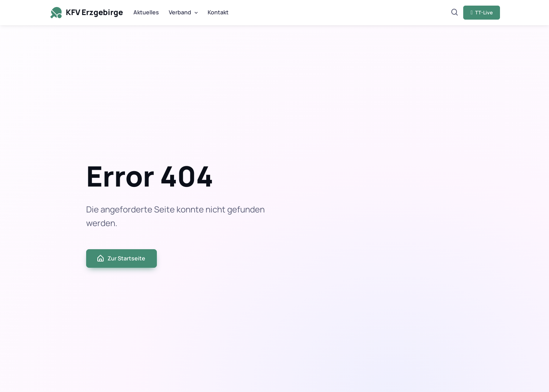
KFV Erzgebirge (86, 13)
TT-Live (482, 12)
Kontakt (218, 12)
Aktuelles (146, 12)
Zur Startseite (121, 258)
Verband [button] (180, 12)
